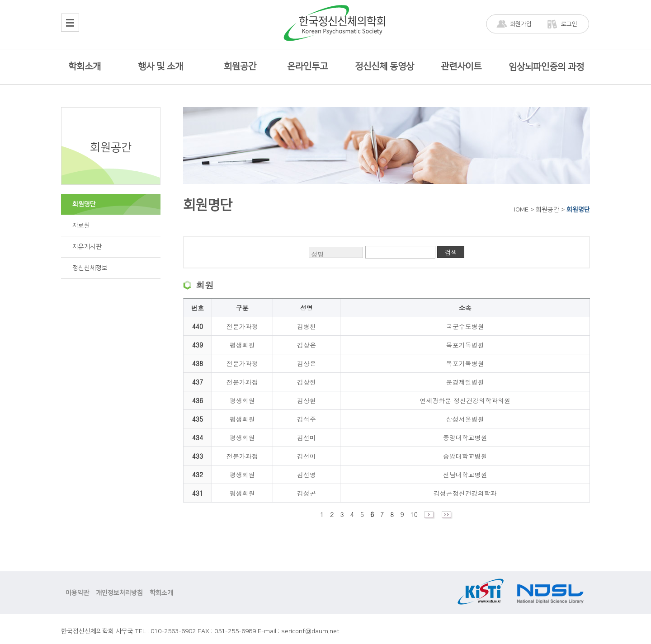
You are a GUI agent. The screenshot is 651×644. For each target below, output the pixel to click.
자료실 (81, 226)
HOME (520, 210)
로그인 (569, 24)
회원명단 (84, 204)
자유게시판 (87, 247)
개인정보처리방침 (119, 593)
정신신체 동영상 (384, 66)
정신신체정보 (90, 268)
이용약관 (77, 593)
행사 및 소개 (160, 66)
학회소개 (85, 66)
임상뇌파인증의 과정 (546, 67)
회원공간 (240, 66)
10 (414, 514)
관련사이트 (461, 66)
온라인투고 (307, 66)
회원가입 (521, 24)
